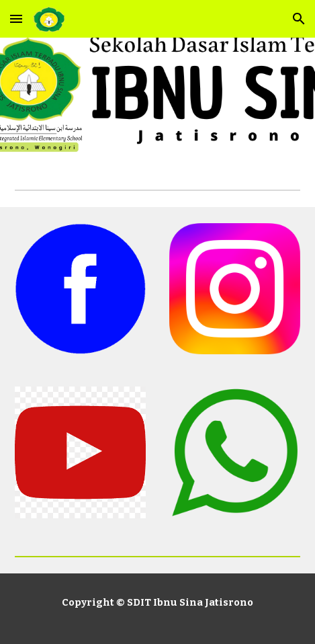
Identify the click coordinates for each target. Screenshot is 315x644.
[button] (16, 18)
